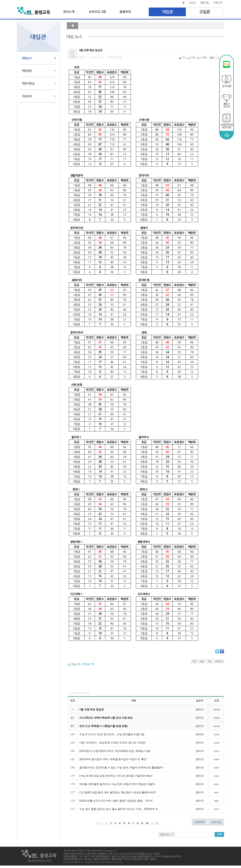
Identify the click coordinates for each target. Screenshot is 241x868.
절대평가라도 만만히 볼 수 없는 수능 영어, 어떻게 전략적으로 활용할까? (121, 767)
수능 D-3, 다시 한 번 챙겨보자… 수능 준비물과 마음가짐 (112, 734)
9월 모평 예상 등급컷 (92, 709)
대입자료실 (28, 83)
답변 (202, 661)
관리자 (200, 709)
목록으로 (219, 661)
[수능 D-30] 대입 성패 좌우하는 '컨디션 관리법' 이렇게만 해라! (116, 776)
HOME (72, 26)
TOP (227, 135)
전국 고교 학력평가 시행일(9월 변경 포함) (103, 726)
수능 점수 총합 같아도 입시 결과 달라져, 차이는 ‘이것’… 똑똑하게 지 (119, 809)
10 (147, 823)
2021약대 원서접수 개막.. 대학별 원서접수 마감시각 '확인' (113, 759)
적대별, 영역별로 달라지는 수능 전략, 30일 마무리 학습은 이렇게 (117, 784)
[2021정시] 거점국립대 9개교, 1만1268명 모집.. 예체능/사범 (115, 751)
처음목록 (200, 822)
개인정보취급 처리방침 (73, 851)
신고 (183, 57)
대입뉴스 (27, 58)
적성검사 (27, 96)
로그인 (192, 3)
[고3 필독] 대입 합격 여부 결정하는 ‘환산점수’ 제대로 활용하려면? (118, 792)
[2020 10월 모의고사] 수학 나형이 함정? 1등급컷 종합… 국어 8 (116, 801)
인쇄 (192, 57)
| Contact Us (109, 851)
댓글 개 (76, 664)
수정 (194, 661)
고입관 (204, 12)
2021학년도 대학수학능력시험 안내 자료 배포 (106, 718)
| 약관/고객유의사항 (93, 851)
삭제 (209, 661)
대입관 (167, 12)
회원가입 (205, 3)
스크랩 (202, 57)
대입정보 (27, 71)
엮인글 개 (88, 664)
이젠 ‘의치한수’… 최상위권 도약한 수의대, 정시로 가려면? (113, 743)
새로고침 (216, 822)
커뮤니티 (218, 3)
